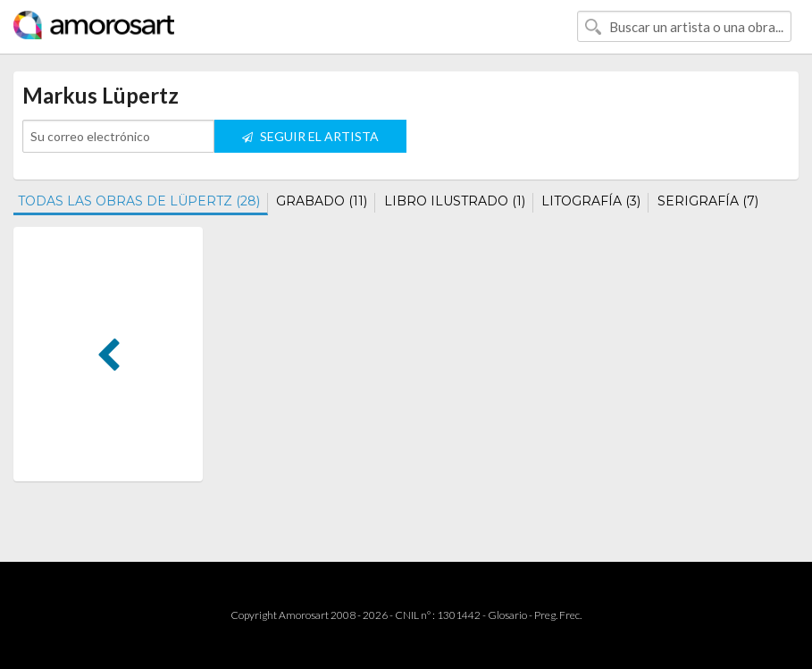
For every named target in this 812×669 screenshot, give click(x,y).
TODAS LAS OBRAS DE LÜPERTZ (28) (139, 201)
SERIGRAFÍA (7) (708, 201)
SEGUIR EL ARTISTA (310, 136)
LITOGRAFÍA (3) (591, 201)
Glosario (507, 615)
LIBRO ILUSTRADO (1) (455, 201)
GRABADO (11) (322, 201)
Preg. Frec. (558, 615)
